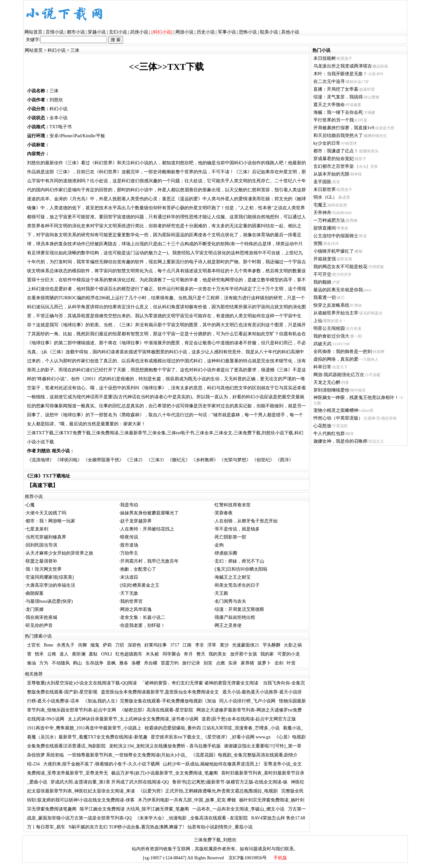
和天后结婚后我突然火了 (338, 136)
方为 (44, 663)
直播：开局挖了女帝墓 (336, 89)
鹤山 (77, 663)
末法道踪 (129, 577)
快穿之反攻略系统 (331, 305)
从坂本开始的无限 (331, 174)
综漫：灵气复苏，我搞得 (338, 97)
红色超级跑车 (129, 654)
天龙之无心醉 (327, 382)
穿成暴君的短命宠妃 (334, 159)
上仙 (318, 321)
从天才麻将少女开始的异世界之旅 (59, 553)
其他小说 (290, 32)
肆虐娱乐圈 (226, 553)
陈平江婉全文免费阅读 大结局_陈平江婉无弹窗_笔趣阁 (134, 809)
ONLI (107, 654)
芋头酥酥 (272, 645)
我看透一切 (325, 298)
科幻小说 (57, 50)
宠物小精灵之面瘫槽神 (336, 410)
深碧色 (134, 645)
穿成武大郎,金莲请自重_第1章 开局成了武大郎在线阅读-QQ (110, 782)
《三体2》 (135, 460)
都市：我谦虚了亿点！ (336, 151)
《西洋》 (284, 460)
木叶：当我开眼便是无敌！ (340, 74)
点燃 (220, 663)
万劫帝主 (129, 553)
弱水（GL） (325, 197)
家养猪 (247, 663)
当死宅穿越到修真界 (46, 537)
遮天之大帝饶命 (329, 105)
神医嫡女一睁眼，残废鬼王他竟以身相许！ (356, 398)
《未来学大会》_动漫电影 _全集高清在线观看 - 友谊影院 (191, 818)
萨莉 (107, 645)
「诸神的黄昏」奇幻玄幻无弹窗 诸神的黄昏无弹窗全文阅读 (200, 683)
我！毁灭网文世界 (44, 569)
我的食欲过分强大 (331, 336)
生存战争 (94, 663)
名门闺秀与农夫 (230, 601)
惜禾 (39, 654)
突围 (318, 244)
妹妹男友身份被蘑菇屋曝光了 (149, 513)
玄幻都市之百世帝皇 (334, 166)
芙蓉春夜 (224, 513)
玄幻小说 (118, 32)
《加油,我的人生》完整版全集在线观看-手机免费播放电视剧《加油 (149, 701)
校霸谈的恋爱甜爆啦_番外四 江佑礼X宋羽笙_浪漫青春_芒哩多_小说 (212, 728)
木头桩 (152, 654)
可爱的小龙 (289, 654)
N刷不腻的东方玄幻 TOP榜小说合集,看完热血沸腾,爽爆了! (126, 827)
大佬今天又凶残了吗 (46, 513)
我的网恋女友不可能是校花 (340, 267)
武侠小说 (139, 32)
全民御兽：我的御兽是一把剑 (343, 352)
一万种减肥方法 (329, 220)
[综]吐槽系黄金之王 (140, 585)
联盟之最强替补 (41, 561)
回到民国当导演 (41, 545)
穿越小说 (97, 32)
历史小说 (206, 32)
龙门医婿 (35, 609)
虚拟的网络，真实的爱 (336, 359)
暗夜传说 (129, 537)
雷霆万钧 (170, 663)
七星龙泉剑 (37, 529)
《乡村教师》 (205, 460)
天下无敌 (129, 593)
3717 (175, 645)
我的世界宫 (131, 601)
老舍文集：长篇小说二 (143, 617)
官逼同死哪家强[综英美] (50, 577)
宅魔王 (320, 205)
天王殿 (221, 593)
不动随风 (61, 663)
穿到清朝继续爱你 (331, 390)
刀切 (120, 645)
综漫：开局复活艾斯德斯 (239, 609)
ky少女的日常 (327, 143)
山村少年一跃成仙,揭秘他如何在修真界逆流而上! (211, 764)
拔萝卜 (264, 663)
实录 (233, 663)
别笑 (208, 663)
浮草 (212, 645)
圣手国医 (322, 182)
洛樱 (136, 663)
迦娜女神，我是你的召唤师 (340, 441)
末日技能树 (325, 58)
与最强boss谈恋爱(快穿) (49, 601)
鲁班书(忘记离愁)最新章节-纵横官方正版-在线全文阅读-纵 (230, 782)
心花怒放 (322, 426)
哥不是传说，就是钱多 (237, 529)
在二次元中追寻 (329, 81)
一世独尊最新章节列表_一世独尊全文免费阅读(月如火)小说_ (127, 755)
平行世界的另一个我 (334, 120)
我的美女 (218, 654)
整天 (201, 654)
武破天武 (322, 344)
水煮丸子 (66, 645)
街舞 (83, 645)
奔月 (188, 654)
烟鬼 (95, 645)
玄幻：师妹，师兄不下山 (239, 561)
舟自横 (151, 663)
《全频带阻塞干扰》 (103, 460)
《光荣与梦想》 (235, 460)
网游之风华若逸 (136, 609)
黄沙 (224, 645)
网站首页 (33, 32)
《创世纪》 (263, 460)
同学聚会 (172, 654)
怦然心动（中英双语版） (338, 418)
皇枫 (111, 663)
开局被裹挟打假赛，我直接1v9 (344, 128)
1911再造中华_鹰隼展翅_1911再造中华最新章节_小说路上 (84, 728)
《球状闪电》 (68, 460)
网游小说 (184, 32)
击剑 (279, 663)
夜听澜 (79, 654)
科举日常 (322, 367)
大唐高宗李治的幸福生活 (50, 585)
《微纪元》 (179, 460)
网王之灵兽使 (228, 625)
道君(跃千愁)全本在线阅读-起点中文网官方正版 (249, 719)
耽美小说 (269, 32)
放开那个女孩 (244, 654)
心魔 (30, 505)
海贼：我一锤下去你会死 (338, 112)
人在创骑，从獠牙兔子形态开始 (246, 521)
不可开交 (322, 274)
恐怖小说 (248, 32)
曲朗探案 (35, 593)
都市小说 (76, 32)
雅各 (124, 663)
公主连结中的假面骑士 (336, 236)
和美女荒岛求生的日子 (237, 585)
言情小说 (55, 32)
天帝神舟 (322, 213)
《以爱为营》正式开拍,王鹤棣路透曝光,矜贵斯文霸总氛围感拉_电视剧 (208, 791)
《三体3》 (156, 460)
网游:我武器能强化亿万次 (339, 375)
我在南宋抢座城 (41, 617)
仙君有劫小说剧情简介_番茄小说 (220, 827)
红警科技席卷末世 (233, 505)
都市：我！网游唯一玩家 (50, 521)
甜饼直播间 (325, 228)
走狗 (219, 545)
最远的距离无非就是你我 (338, 290)
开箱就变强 (325, 259)
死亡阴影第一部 (230, 537)
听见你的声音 (39, 625)
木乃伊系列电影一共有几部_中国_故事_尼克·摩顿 (187, 800)
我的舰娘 (322, 282)
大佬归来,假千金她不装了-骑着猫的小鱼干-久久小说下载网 (101, 764)
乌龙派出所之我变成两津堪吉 (343, 66)
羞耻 (93, 654)
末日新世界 (325, 190)
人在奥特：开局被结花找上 (147, 529)
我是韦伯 (129, 505)
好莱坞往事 (156, 645)
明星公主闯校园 (329, 328)
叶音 (291, 663)
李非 (200, 645)
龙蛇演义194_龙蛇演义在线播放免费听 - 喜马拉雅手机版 (165, 746)
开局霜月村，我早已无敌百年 (149, 561)
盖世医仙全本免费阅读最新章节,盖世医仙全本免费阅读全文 (160, 692)
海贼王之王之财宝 (233, 577)
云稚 (52, 654)
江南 (187, 645)
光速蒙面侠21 (246, 645)
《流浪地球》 (40, 460)
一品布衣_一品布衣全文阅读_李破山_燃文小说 (238, 809)
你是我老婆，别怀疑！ (143, 625)
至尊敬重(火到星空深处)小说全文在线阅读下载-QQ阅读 (82, 683)
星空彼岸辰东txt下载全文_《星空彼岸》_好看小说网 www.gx (211, 737)
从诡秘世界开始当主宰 (336, 313)
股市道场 (129, 545)
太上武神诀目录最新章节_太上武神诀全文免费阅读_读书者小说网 (133, 719)
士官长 (34, 645)
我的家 (267, 654)
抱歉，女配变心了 (138, 569)
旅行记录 (191, 663)
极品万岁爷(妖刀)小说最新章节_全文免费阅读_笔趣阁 (164, 773)
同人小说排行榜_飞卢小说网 (247, 701)
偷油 (31, 663)
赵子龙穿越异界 (136, 521)
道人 (64, 654)
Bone (49, 645)
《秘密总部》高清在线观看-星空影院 (156, 710)
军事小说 (227, 32)
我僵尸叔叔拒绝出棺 (235, 617)
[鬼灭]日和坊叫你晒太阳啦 (241, 569)
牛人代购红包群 (329, 434)
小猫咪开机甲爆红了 (334, 251)
